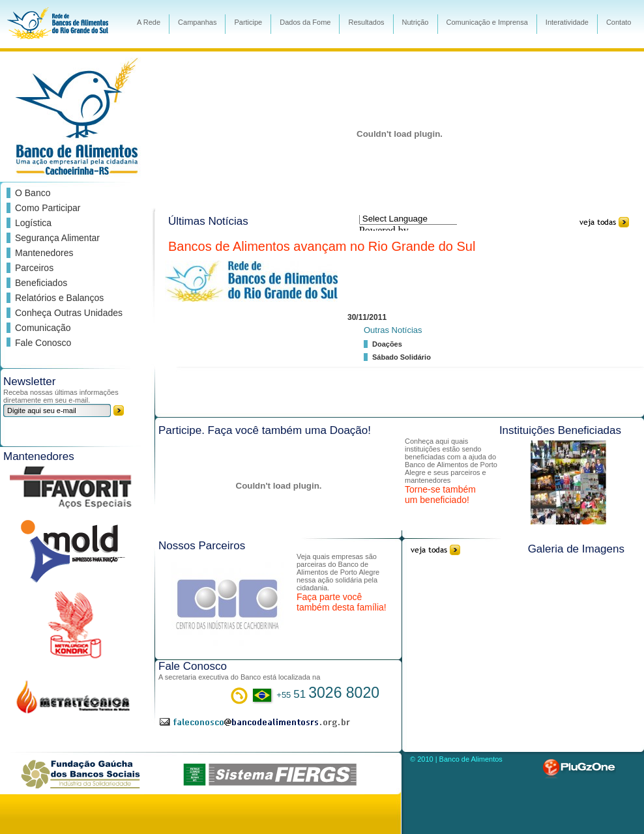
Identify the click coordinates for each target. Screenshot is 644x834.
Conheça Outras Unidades (69, 313)
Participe (248, 22)
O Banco (33, 193)
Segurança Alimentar (57, 238)
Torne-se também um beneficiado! (440, 495)
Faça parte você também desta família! (342, 602)
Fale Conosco (43, 343)
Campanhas (197, 22)
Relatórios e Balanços (59, 298)
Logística (33, 223)
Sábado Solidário (402, 357)
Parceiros (34, 268)
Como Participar (48, 208)
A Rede (149, 22)
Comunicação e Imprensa (487, 22)
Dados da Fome (305, 22)
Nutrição (416, 22)
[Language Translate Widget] (420, 219)
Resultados (366, 22)
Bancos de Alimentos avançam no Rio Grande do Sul (322, 246)
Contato (619, 22)
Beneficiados (41, 283)
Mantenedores (44, 253)
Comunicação (43, 328)
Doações (387, 344)
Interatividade (567, 22)
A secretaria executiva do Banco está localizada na (239, 677)
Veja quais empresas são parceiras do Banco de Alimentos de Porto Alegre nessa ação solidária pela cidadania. (338, 572)
